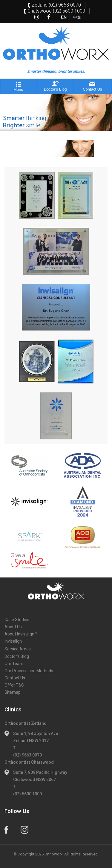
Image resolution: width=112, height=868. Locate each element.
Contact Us (15, 678)
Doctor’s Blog (17, 656)
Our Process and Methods (29, 671)
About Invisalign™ (21, 634)
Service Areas (18, 649)
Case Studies (17, 620)
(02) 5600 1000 (27, 794)
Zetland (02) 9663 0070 (56, 5)
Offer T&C (14, 685)
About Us (13, 627)
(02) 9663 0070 (27, 755)
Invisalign (13, 641)
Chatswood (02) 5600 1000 (56, 11)
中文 (77, 17)
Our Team (14, 664)
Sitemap (13, 692)
